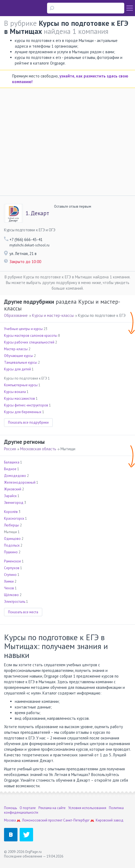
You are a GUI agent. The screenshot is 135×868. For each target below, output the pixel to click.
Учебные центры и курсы (23, 329)
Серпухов (12, 568)
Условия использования (87, 808)
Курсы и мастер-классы (53, 315)
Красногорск (14, 518)
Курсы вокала (15, 392)
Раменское (13, 561)
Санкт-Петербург (76, 820)
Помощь (10, 808)
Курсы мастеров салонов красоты (31, 336)
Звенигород (14, 503)
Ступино (10, 575)
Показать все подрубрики (28, 422)
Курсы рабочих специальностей (29, 342)
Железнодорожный (20, 482)
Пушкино (11, 552)
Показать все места (23, 612)
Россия (10, 449)
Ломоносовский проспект (42, 820)
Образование (16, 315)
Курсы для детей (17, 369)
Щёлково (11, 595)
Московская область (38, 449)
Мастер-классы (16, 349)
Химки (9, 581)
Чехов (9, 588)
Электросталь (15, 602)
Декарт (37, 213)
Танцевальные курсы (21, 362)
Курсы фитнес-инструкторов (26, 405)
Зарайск (10, 496)
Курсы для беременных (23, 412)
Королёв (11, 512)
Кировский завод (110, 820)
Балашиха (12, 462)
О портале (28, 808)
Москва (10, 820)
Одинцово (12, 539)
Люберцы (12, 525)
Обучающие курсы (19, 356)
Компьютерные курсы (21, 385)
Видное (10, 469)
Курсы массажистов (19, 398)
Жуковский (13, 489)
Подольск (12, 545)
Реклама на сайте (52, 808)
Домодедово (15, 476)
